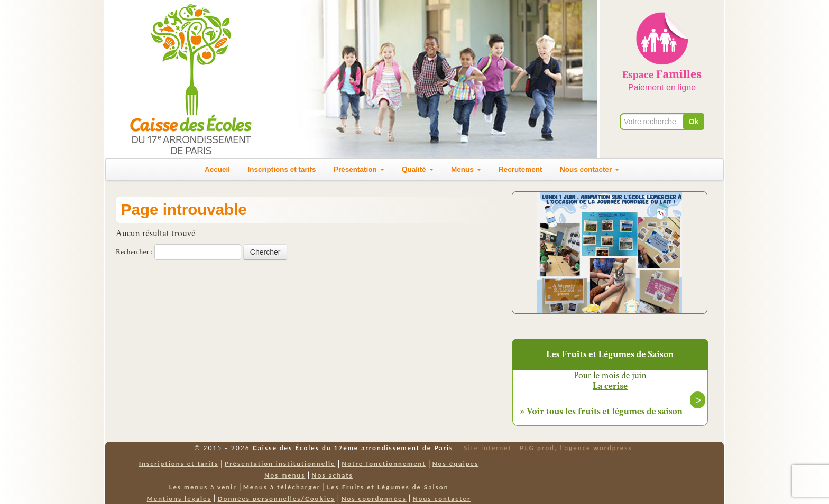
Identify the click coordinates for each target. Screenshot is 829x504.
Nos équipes (456, 464)
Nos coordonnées (374, 498)
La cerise (610, 386)
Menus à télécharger (282, 487)
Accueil (217, 169)
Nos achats (332, 475)
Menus (466, 169)
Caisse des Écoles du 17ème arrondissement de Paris (353, 448)
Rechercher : (134, 252)
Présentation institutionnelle (280, 464)
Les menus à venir (203, 487)
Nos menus (285, 475)
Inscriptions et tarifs (282, 169)
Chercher (265, 252)
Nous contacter (589, 169)
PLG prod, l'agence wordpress (576, 448)
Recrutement (521, 169)
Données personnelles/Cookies (277, 498)
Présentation (359, 169)
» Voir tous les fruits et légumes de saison (601, 411)
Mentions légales (179, 498)
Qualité (418, 169)
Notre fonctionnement (384, 464)
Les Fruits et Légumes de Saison (388, 487)
